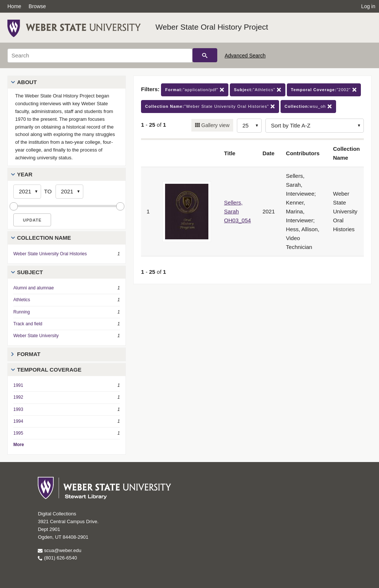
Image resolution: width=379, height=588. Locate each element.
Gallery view (215, 125)
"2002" (324, 90)
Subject (30, 272)
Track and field (28, 324)
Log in (368, 6)
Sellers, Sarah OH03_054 (237, 211)
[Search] (100, 56)
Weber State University (36, 336)
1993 (18, 409)
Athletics (22, 300)
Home (14, 6)
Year (25, 174)
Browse (37, 6)
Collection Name (44, 238)
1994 (18, 421)
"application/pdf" (195, 90)
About (27, 82)
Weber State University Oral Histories (50, 254)
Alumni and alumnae (33, 288)
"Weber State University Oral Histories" (210, 107)
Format (29, 354)
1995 (18, 433)
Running (22, 312)
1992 (18, 397)
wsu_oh (308, 107)
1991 (18, 385)
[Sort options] (315, 126)
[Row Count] (249, 126)
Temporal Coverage (49, 370)
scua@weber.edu (59, 550)
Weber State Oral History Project (212, 27)
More (19, 445)
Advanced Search (245, 56)
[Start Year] (27, 192)
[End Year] (69, 192)
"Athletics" (258, 90)
